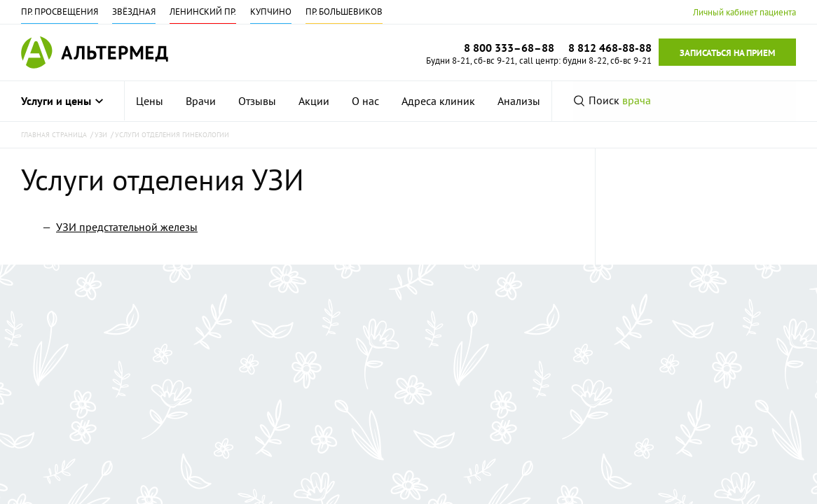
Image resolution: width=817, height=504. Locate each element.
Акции (314, 101)
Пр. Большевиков (344, 12)
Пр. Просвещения (60, 12)
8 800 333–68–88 (509, 48)
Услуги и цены (62, 101)
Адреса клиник (438, 101)
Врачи (201, 101)
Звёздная (134, 12)
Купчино (271, 12)
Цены (150, 101)
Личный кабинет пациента (744, 12)
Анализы (519, 101)
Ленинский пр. (203, 12)
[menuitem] (150, 101)
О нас (365, 101)
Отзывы (257, 101)
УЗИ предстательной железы (127, 227)
